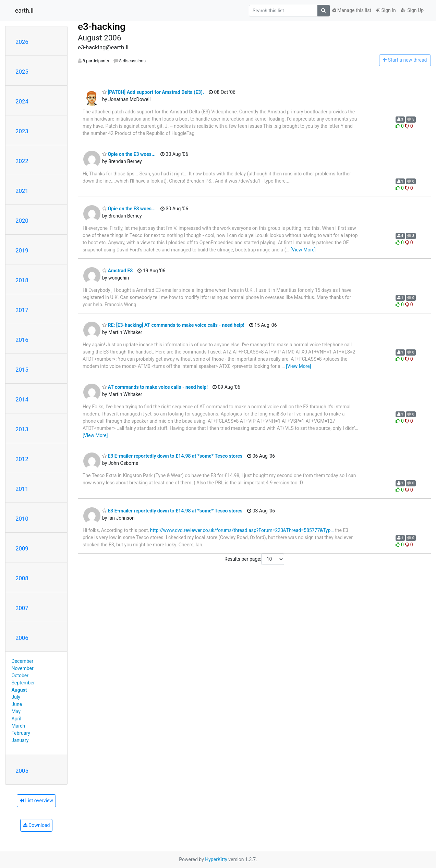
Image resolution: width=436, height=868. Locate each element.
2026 (22, 42)
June (17, 704)
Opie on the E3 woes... (129, 154)
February (21, 733)
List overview (36, 801)
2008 (22, 578)
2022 (22, 161)
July (16, 697)
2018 (22, 280)
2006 (22, 638)
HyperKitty (216, 859)
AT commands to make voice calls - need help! (155, 387)
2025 (22, 72)
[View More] (303, 250)
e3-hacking (102, 27)
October (20, 675)
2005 (22, 771)
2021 (22, 191)
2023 (22, 131)
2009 (22, 548)
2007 (22, 608)
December (23, 661)
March (19, 726)
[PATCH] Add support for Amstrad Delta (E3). (153, 92)
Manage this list (352, 10)
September (23, 683)
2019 (22, 250)
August (19, 690)
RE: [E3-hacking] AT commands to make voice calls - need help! (173, 325)
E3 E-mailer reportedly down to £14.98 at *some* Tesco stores (172, 456)
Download (37, 825)
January (20, 740)
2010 (22, 519)
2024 (22, 101)
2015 (22, 370)
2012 (22, 459)
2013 (22, 429)
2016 (22, 340)
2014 (22, 399)
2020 (22, 221)
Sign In (386, 10)
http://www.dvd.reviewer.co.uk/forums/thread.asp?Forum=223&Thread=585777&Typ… (242, 530)
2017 (22, 310)
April (17, 719)
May (16, 711)
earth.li (24, 11)
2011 (22, 489)
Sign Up (412, 10)
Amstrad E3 (117, 271)
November (23, 668)
